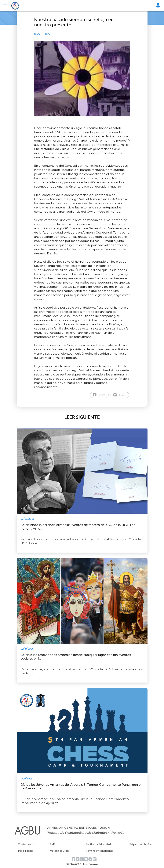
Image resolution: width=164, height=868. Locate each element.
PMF (53, 844)
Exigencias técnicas (141, 844)
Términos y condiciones (100, 851)
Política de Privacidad (98, 844)
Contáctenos (26, 844)
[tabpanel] (82, 78)
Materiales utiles (60, 851)
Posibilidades (26, 851)
